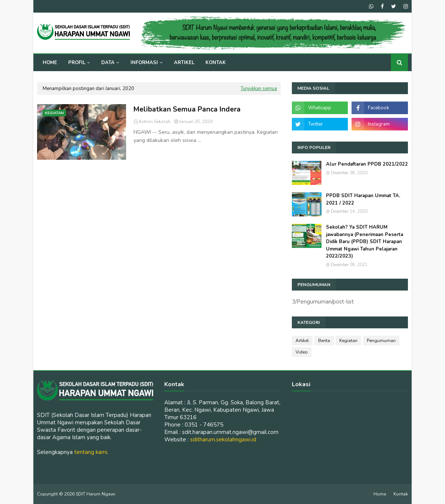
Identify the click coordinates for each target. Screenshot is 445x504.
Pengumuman (381, 341)
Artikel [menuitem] (184, 63)
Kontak (401, 494)
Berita (324, 341)
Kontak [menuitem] (216, 63)
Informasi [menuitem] (144, 63)
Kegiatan (348, 341)
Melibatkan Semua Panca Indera (187, 109)
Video (302, 352)
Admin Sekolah (155, 122)
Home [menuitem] (50, 63)
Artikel (302, 341)
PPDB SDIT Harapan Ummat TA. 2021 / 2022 (363, 199)
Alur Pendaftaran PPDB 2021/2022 (367, 164)
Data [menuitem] (108, 63)
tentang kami (91, 452)
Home (380, 494)
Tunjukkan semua (259, 89)
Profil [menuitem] (77, 63)
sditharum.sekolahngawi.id (223, 440)
